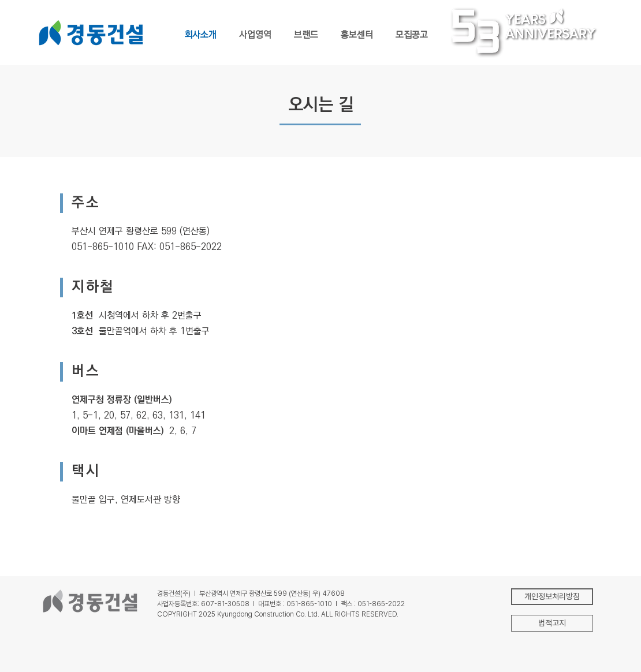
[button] (552, 623)
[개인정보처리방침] (552, 597)
